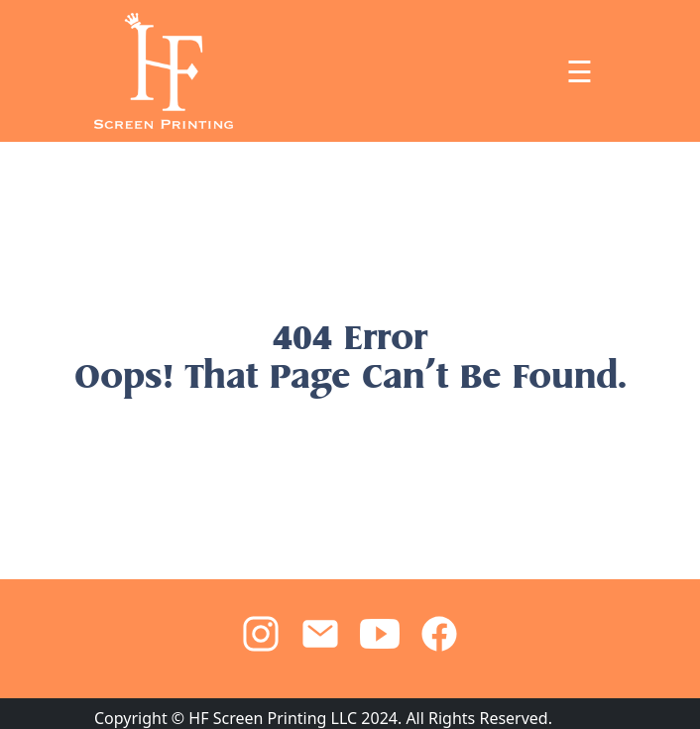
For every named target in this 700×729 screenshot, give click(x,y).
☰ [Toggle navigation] (580, 71)
